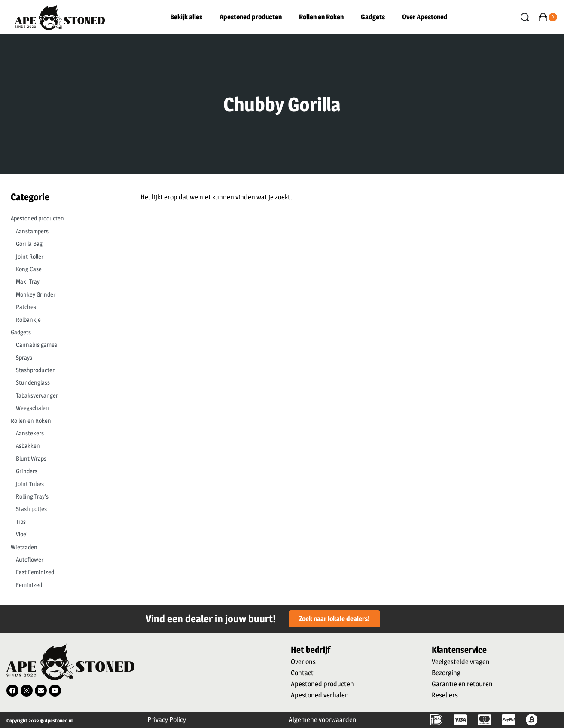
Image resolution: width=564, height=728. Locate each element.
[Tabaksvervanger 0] (67, 395)
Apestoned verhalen (320, 695)
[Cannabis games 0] (67, 345)
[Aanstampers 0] (67, 231)
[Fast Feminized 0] (67, 572)
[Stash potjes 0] (67, 509)
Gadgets (373, 17)
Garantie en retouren (462, 684)
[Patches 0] (67, 307)
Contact (302, 673)
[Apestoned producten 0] (65, 218)
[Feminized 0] (67, 585)
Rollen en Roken (321, 17)
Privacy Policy (167, 720)
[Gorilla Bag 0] (67, 244)
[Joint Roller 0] (67, 257)
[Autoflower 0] (67, 560)
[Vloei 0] (67, 534)
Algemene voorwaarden (323, 720)
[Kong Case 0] (67, 269)
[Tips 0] (67, 522)
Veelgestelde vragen (461, 662)
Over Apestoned (425, 17)
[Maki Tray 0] (67, 281)
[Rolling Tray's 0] (67, 496)
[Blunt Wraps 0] (67, 459)
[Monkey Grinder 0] (67, 294)
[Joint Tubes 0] (67, 484)
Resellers (445, 695)
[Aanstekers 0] (67, 433)
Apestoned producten (251, 17)
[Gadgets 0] (65, 332)
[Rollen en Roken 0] (65, 421)
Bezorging (446, 673)
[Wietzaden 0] (65, 547)
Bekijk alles (186, 17)
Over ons (303, 662)
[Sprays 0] (67, 358)
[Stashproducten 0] (67, 370)
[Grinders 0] (67, 471)
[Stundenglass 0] (67, 382)
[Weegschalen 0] (67, 408)
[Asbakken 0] (67, 446)
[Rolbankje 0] (67, 320)
